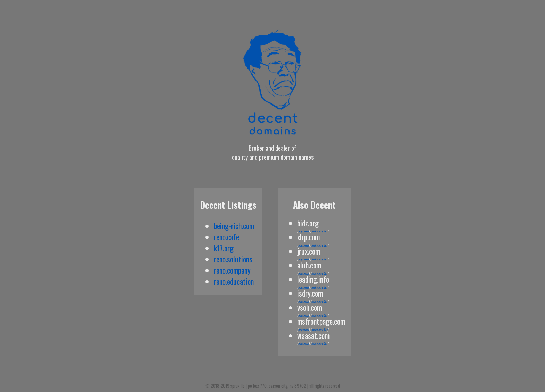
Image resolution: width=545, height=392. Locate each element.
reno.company (232, 270)
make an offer (319, 231)
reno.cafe (226, 237)
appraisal (303, 231)
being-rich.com (234, 226)
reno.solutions (233, 259)
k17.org (224, 248)
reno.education (234, 281)
